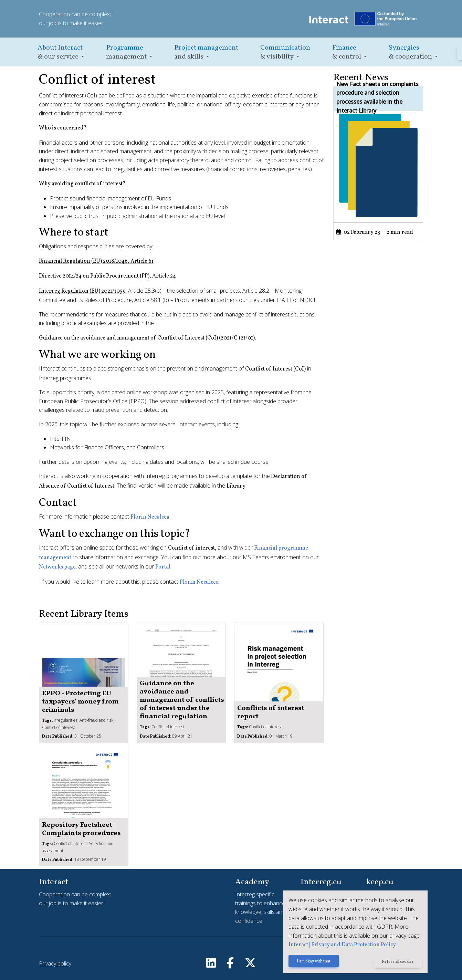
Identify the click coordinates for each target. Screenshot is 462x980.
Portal (163, 567)
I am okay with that (314, 962)
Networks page (57, 567)
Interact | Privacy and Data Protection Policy (342, 945)
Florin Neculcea (150, 517)
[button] (61, 52)
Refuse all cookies (398, 962)
